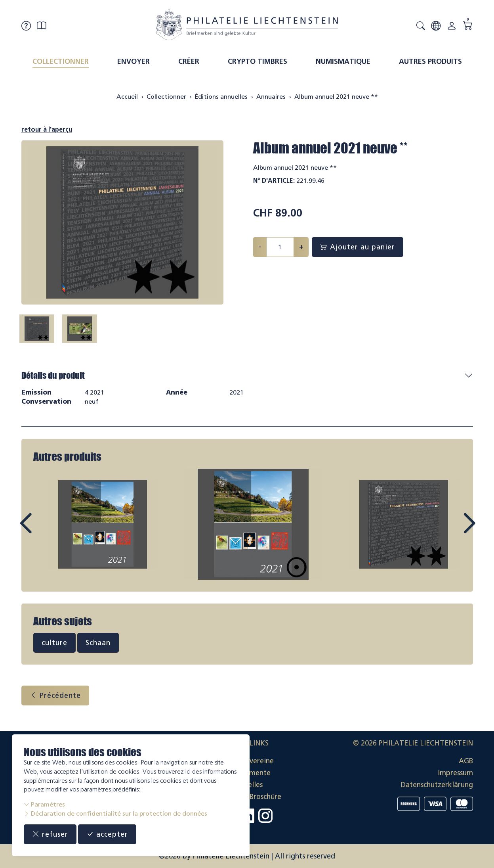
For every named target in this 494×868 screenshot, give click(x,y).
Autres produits (430, 61)
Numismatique (343, 61)
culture (54, 643)
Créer (189, 61)
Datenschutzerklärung (437, 785)
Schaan (98, 643)
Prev (44, 531)
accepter (107, 834)
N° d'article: (274, 181)
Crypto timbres (257, 61)
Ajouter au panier (358, 247)
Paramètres (44, 804)
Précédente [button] (55, 696)
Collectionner (61, 61)
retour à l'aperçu (47, 129)
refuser (50, 834)
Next (451, 531)
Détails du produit (53, 375)
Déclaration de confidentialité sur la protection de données (115, 813)
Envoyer (134, 61)
